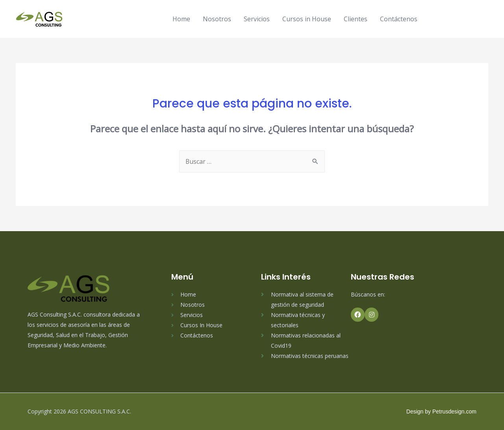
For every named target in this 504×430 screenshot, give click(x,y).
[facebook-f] (440, 18)
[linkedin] (469, 18)
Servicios (257, 19)
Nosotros (217, 19)
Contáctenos (399, 19)
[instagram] (454, 18)
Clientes (356, 19)
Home (181, 19)
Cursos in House (307, 19)
